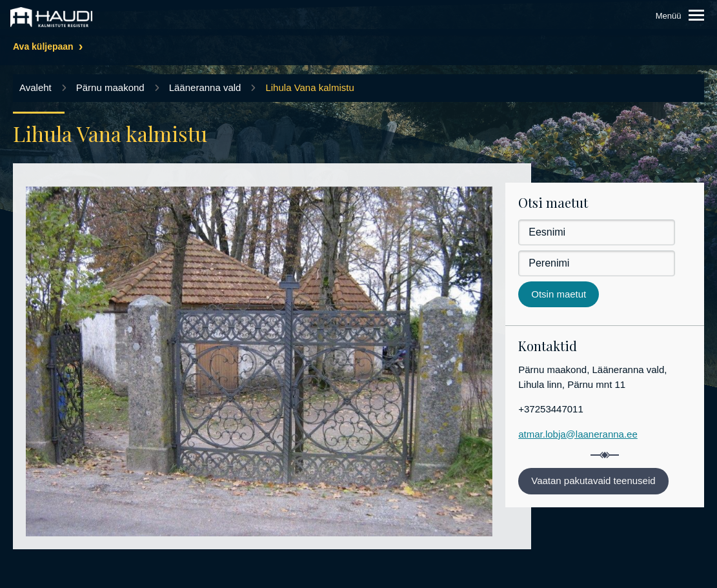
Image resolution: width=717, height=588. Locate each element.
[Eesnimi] (597, 232)
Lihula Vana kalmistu (309, 87)
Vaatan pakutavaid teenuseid (593, 481)
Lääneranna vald (205, 87)
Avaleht (35, 87)
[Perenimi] (597, 263)
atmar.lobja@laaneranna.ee (578, 434)
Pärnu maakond (110, 87)
